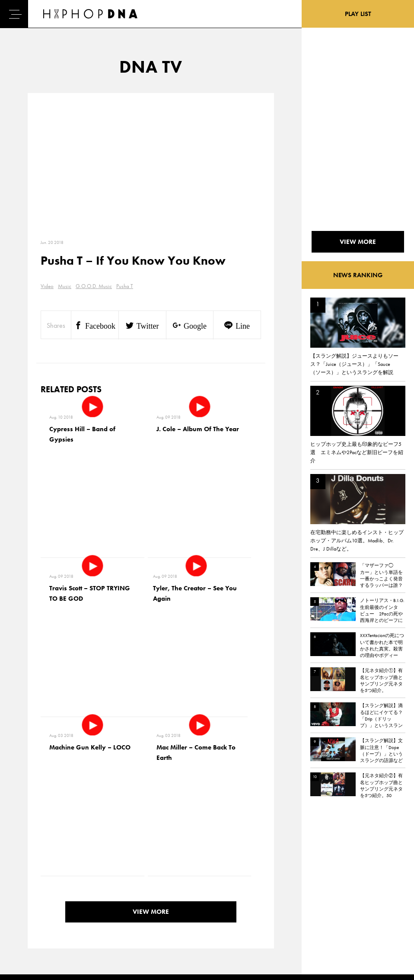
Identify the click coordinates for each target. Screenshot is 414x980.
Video (47, 286)
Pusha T (125, 286)
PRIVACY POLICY (82, 882)
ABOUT (31, 927)
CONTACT (74, 867)
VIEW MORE (151, 755)
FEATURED (35, 912)
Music (65, 286)
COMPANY (75, 897)
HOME (31, 867)
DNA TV (32, 882)
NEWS (30, 897)
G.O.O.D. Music (94, 286)
